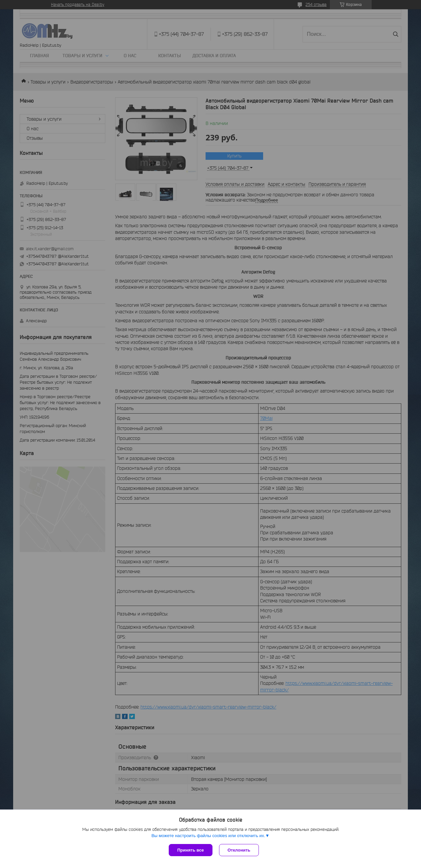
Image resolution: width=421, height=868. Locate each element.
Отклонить (239, 850)
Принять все (191, 850)
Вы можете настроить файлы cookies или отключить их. (208, 836)
